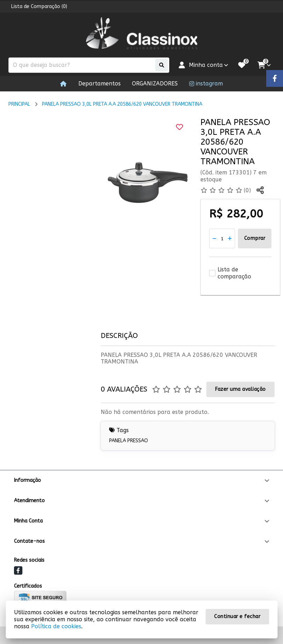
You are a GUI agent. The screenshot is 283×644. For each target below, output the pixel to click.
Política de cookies (56, 626)
